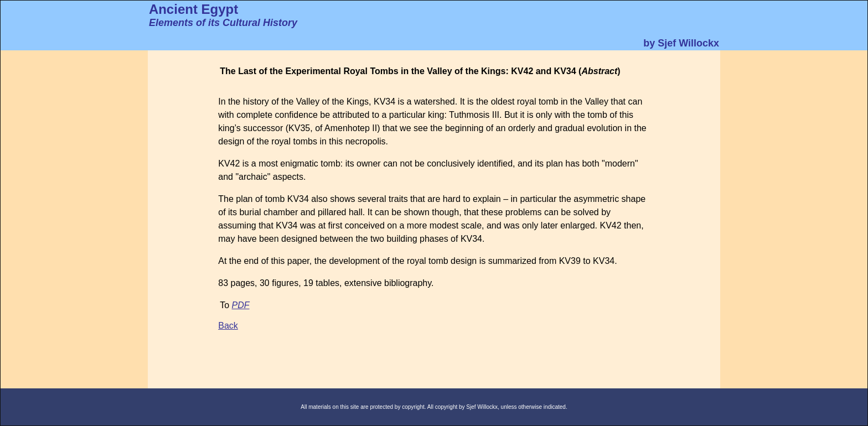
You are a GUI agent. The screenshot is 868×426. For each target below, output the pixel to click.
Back (228, 326)
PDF (241, 305)
